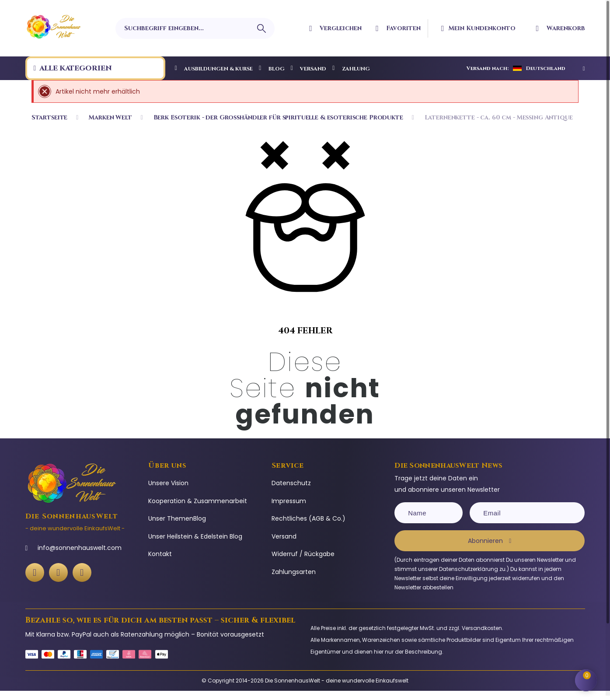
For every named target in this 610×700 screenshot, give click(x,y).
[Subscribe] (490, 541)
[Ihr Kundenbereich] (485, 28)
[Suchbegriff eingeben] (195, 28)
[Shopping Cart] (588, 678)
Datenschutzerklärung (469, 569)
